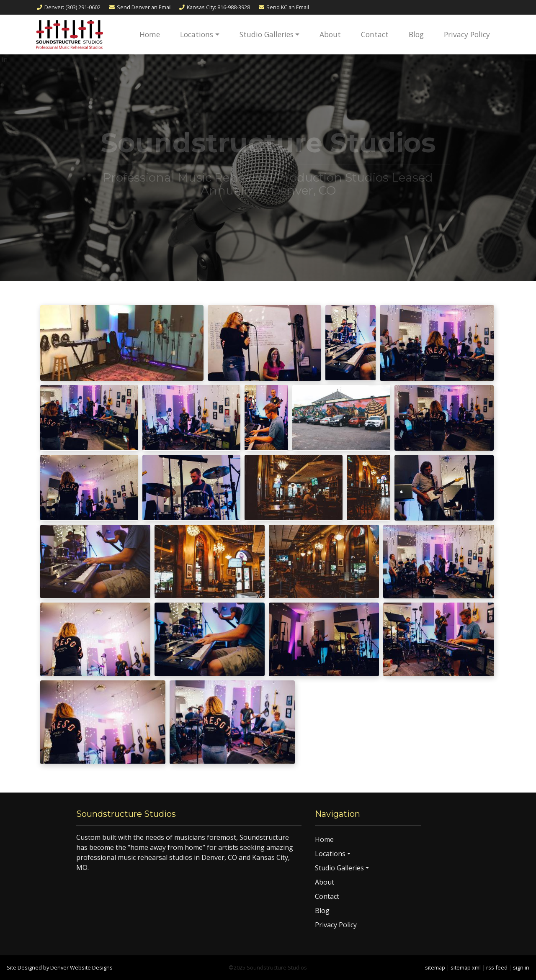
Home (150, 34)
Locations (197, 34)
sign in (521, 967)
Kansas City (214, 7)
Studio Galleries (267, 34)
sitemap (435, 967)
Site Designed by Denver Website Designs (60, 967)
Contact (375, 34)
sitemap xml (466, 967)
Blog (416, 34)
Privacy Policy (467, 34)
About (330, 34)
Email (140, 7)
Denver (68, 7)
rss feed (497, 967)
